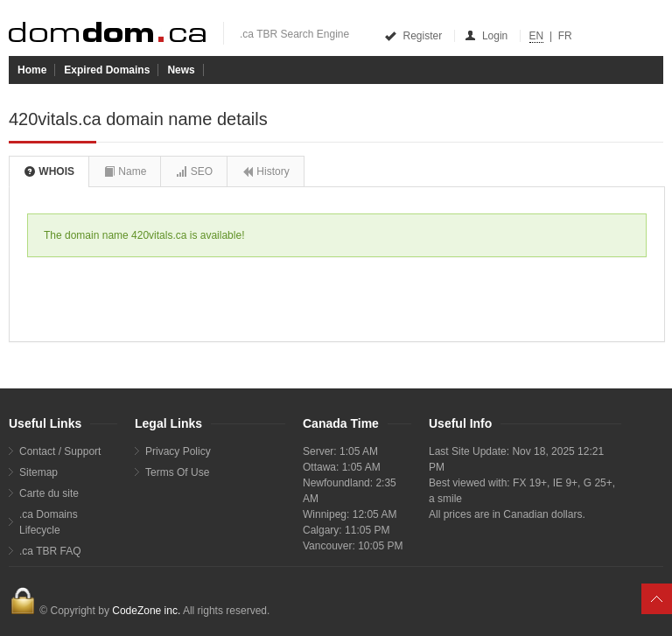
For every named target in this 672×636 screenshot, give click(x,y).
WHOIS (49, 171)
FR (565, 36)
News (181, 70)
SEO (194, 171)
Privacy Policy (178, 451)
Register (414, 36)
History (266, 171)
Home (32, 70)
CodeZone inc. (146, 611)
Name (125, 171)
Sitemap (38, 472)
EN (537, 36)
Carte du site (49, 493)
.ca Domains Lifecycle (49, 522)
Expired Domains (107, 70)
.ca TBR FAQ (50, 551)
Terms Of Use (177, 472)
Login (487, 36)
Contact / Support (60, 451)
